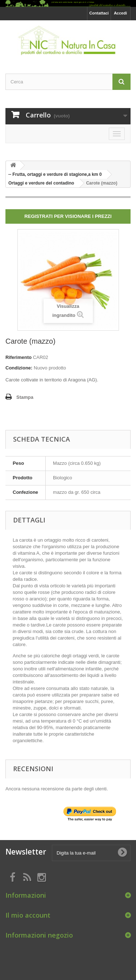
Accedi (120, 13)
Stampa (25, 397)
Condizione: (19, 368)
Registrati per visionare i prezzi (68, 216)
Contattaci (99, 13)
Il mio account (28, 915)
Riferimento (18, 357)
